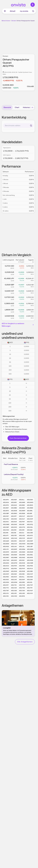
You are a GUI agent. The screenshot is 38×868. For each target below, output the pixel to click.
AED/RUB (22, 571)
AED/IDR (22, 530)
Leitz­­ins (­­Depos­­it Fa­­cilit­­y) (14, 474)
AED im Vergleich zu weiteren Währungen (18, 325)
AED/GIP (22, 524)
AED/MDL (30, 555)
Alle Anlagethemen (25, 642)
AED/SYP (6, 585)
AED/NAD (22, 558)
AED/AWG (30, 502)
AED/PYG (6, 569)
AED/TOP (30, 585)
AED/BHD (30, 505)
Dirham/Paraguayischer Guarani (26, 21)
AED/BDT (6, 508)
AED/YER (14, 535)
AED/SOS (6, 580)
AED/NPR (30, 558)
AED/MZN (14, 555)
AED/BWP (22, 511)
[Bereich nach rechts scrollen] (32, 107)
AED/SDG (6, 582)
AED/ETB (6, 505)
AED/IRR (6, 533)
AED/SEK (22, 574)
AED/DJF (22, 519)
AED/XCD (6, 566)
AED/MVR (14, 552)
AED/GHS (14, 524)
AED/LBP (30, 546)
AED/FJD (30, 522)
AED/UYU (6, 593)
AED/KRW (14, 582)
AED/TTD (6, 588)
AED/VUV (30, 593)
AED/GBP (6, 513)
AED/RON (14, 571)
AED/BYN (22, 596)
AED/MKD (6, 555)
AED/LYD (6, 549)
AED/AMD (22, 502)
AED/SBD (30, 571)
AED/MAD (22, 552)
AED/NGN (30, 560)
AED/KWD (22, 544)
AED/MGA (22, 549)
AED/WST (6, 574)
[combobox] (18, 126)
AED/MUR (30, 552)
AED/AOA (6, 502)
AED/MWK (30, 549)
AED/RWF (6, 571)
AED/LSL (22, 546)
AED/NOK (22, 563)
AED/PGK (30, 566)
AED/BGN (22, 513)
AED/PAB (22, 566)
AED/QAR (6, 541)
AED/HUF (30, 591)
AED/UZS (14, 593)
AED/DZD (30, 500)
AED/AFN (6, 500)
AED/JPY (6, 535)
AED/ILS (22, 533)
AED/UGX (14, 591)
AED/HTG (22, 527)
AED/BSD (22, 505)
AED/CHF (30, 574)
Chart (17, 107)
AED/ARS (14, 502)
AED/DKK (14, 519)
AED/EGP (14, 500)
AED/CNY (30, 516)
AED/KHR (6, 538)
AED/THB (22, 585)
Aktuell (13, 11)
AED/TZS (14, 585)
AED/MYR (6, 552)
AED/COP (22, 541)
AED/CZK (14, 588)
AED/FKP (22, 522)
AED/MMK (14, 558)
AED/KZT (30, 538)
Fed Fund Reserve (11, 464)
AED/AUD (14, 505)
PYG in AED (30, 86)
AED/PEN (14, 569)
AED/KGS (6, 546)
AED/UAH (22, 591)
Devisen (14, 21)
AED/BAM (6, 544)
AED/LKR (14, 580)
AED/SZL (30, 582)
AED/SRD (22, 582)
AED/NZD (14, 560)
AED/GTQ (30, 524)
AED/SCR (14, 577)
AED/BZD (22, 508)
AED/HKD (6, 530)
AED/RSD (6, 577)
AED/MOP (14, 549)
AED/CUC (14, 544)
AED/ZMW (30, 544)
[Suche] (33, 11)
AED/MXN (22, 555)
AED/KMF (30, 541)
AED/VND (14, 596)
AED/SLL (22, 577)
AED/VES (6, 596)
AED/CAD (14, 538)
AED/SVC (6, 522)
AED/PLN (30, 569)
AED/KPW (14, 563)
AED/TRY (30, 588)
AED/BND (14, 513)
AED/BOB (14, 511)
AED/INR (14, 530)
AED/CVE (22, 538)
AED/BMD (30, 508)
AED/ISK (14, 533)
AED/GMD (6, 524)
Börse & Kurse (6, 21)
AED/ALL (22, 500)
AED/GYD (14, 527)
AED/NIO (22, 560)
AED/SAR (14, 574)
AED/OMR (30, 563)
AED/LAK (14, 546)
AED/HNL (30, 527)
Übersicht (7, 107)
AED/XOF (6, 516)
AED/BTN (6, 511)
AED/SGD (30, 577)
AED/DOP (30, 519)
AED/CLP (22, 516)
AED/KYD (30, 535)
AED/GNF (6, 527)
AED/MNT (6, 558)
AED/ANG (6, 563)
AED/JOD (22, 535)
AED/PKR (14, 566)
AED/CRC (6, 519)
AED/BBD (14, 508)
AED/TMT (6, 591)
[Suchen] (31, 126)
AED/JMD (30, 533)
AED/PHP (22, 569)
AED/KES (14, 541)
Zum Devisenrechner (18, 438)
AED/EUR (14, 522)
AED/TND (22, 588)
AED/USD (22, 593)
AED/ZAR (30, 580)
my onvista (24, 11)
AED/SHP (22, 580)
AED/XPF (14, 516)
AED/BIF (30, 513)
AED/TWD (6, 560)
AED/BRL (30, 511)
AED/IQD (30, 530)
